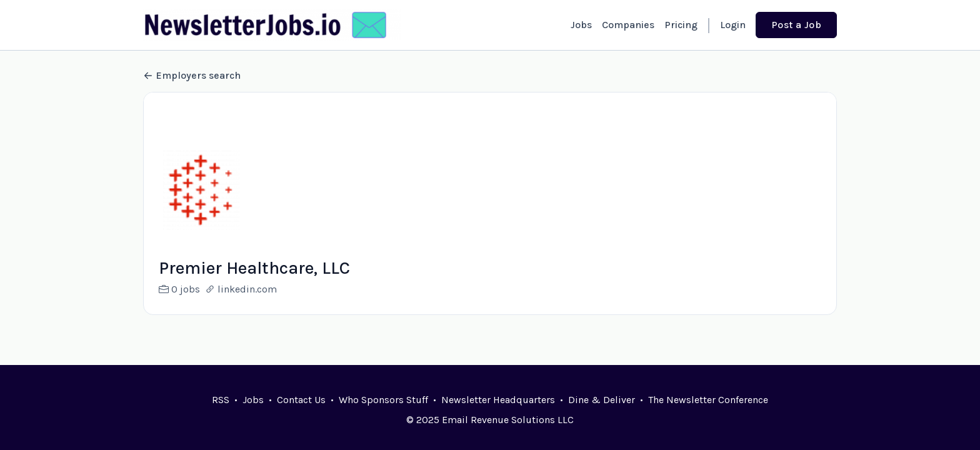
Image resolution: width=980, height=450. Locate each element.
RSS (221, 400)
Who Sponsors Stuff (383, 400)
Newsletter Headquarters (498, 400)
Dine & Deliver (602, 400)
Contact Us (301, 400)
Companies (628, 25)
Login (733, 25)
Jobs (581, 25)
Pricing (681, 25)
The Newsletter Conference (708, 400)
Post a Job (796, 25)
